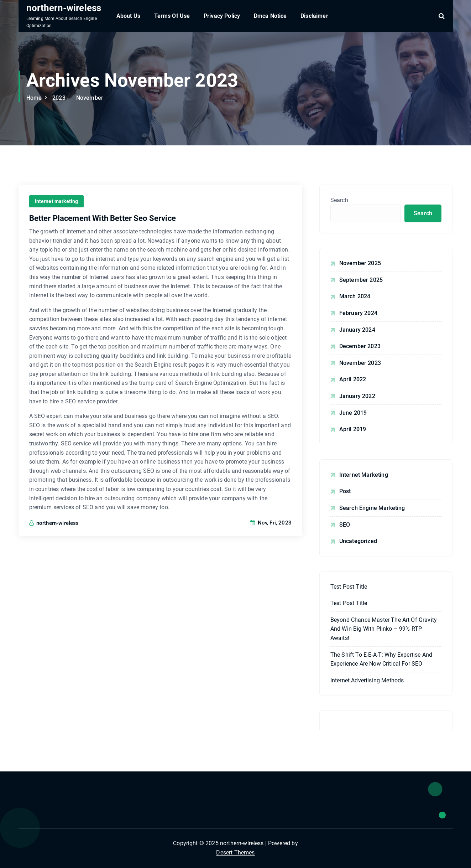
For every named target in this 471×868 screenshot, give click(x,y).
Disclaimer (314, 16)
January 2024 (357, 330)
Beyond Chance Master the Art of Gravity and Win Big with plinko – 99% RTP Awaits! (384, 629)
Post (345, 491)
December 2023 (360, 346)
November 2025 (360, 263)
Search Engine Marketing (372, 508)
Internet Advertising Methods (367, 680)
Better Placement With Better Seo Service (103, 218)
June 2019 (353, 413)
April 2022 (353, 379)
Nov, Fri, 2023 (271, 523)
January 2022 (357, 396)
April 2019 (353, 429)
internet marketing (57, 201)
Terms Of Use (172, 16)
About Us (128, 16)
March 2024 (355, 296)
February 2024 (358, 313)
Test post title (349, 587)
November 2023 (360, 363)
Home (34, 98)
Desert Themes (235, 852)
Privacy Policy (222, 16)
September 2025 (361, 280)
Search (339, 200)
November (90, 98)
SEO (345, 525)
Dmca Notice (270, 16)
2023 (59, 98)
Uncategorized (358, 541)
